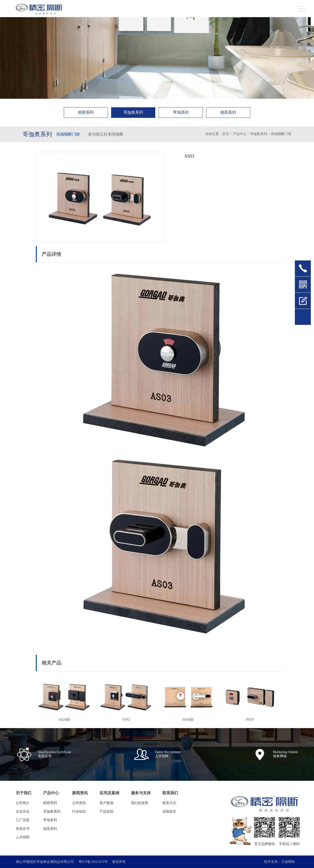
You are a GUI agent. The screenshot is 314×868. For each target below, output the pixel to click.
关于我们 (24, 793)
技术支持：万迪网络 (279, 862)
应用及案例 (109, 793)
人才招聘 (23, 837)
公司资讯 (79, 803)
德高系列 (228, 112)
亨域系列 (181, 112)
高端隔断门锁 (68, 134)
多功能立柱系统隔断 (106, 134)
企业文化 (23, 812)
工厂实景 (23, 820)
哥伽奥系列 (133, 112)
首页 (226, 134)
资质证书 (23, 829)
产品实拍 (106, 812)
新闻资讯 (80, 793)
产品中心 (240, 134)
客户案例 (106, 803)
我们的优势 (140, 803)
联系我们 (170, 793)
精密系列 (86, 112)
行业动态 (79, 812)
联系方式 (169, 803)
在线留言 (169, 812)
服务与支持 (141, 793)
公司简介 (23, 803)
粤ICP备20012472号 (93, 862)
